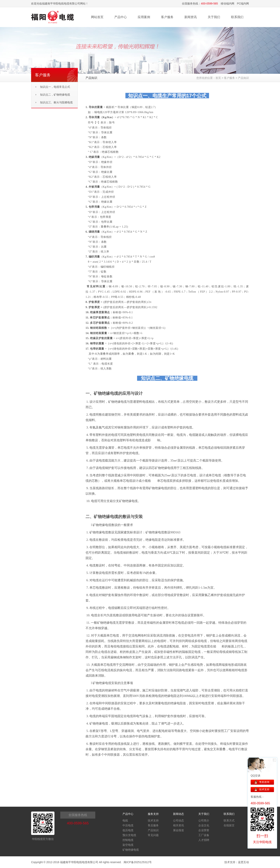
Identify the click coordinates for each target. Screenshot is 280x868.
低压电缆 (128, 830)
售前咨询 (264, 782)
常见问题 (153, 835)
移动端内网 (227, 4)
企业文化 (204, 825)
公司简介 (204, 821)
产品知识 (243, 78)
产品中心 (121, 17)
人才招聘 (204, 840)
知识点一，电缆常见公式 (55, 87)
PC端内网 (243, 4)
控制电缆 (128, 840)
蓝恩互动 (243, 862)
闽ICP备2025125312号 (138, 862)
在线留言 (229, 825)
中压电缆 (128, 825)
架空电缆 (128, 845)
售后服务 (153, 825)
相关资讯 (178, 825)
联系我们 (237, 17)
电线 (125, 821)
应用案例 (144, 17)
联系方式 (229, 821)
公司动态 (178, 821)
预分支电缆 (129, 835)
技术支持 (153, 821)
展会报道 (178, 830)
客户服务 (167, 17)
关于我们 (214, 17)
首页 (218, 78)
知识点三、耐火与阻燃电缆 (56, 102)
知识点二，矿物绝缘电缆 (55, 95)
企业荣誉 (204, 830)
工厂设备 (204, 835)
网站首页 (97, 17)
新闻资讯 (191, 17)
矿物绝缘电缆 (131, 850)
